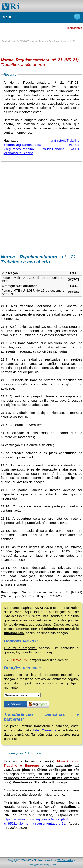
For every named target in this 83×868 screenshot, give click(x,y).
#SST (75, 149)
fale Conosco (44, 730)
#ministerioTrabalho (65, 140)
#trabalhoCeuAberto (18, 153)
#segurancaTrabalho (19, 149)
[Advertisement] (41, 209)
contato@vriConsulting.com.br (41, 865)
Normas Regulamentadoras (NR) (57, 41)
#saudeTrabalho (52, 149)
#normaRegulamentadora (22, 145)
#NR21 (74, 145)
